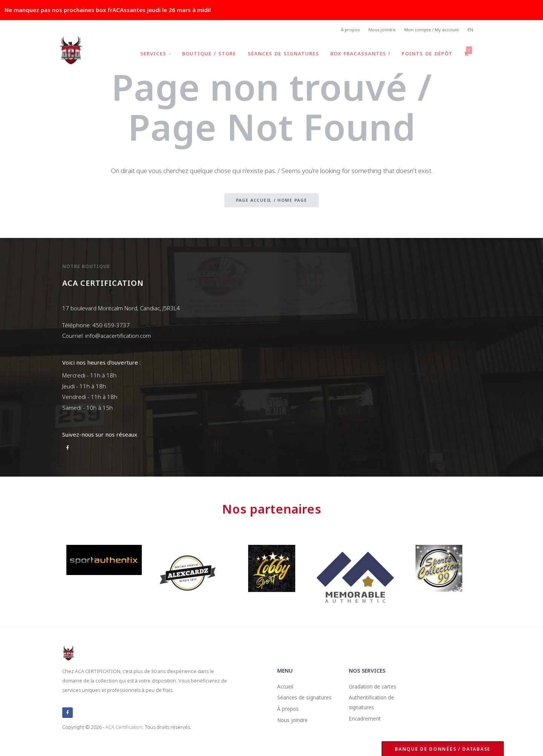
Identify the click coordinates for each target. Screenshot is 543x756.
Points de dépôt (426, 54)
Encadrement (367, 723)
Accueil (286, 688)
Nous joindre (379, 30)
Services (152, 54)
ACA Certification (124, 727)
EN (470, 30)
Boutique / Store (206, 54)
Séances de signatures (281, 54)
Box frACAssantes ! (359, 54)
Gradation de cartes (375, 688)
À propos (345, 30)
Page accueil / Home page (272, 201)
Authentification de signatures (374, 705)
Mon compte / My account (430, 30)
